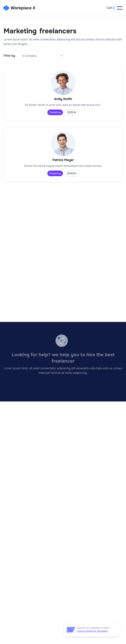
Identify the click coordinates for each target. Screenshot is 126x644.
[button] (111, 8)
